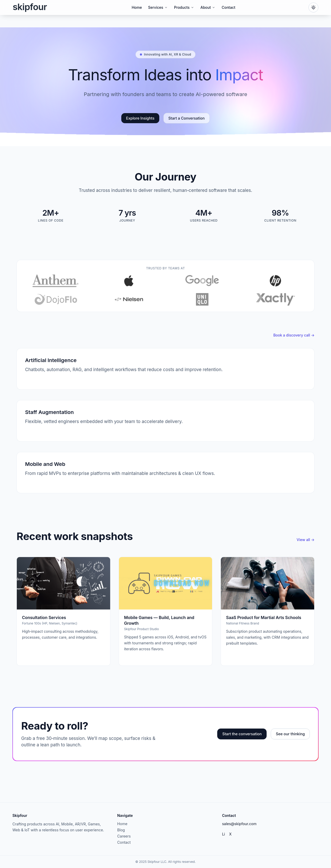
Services (158, 7)
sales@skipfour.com (239, 824)
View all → (306, 540)
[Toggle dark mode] (313, 7)
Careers (124, 836)
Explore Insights (140, 118)
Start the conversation (242, 734)
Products (184, 7)
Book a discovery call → (294, 335)
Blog (121, 830)
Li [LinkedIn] (224, 834)
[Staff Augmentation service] (165, 421)
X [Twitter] (230, 834)
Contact (228, 7)
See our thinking (290, 734)
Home (137, 7)
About (208, 7)
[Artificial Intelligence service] (165, 369)
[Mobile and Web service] (165, 473)
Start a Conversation (186, 118)
